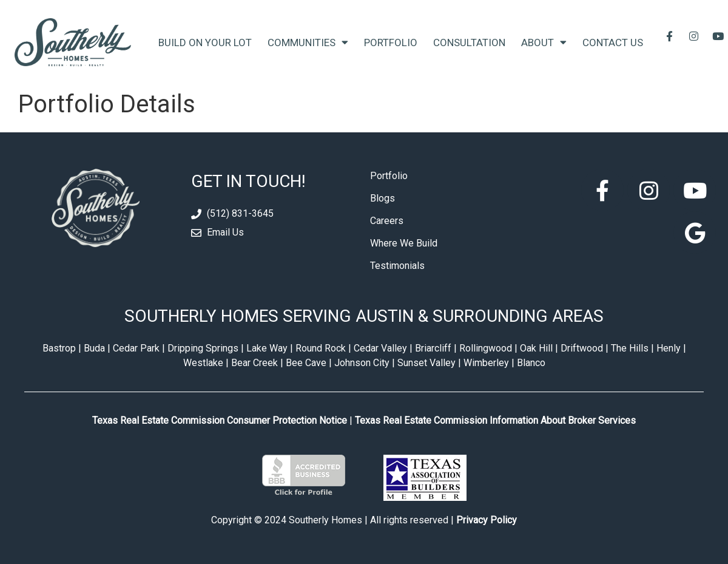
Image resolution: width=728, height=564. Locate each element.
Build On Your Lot (205, 42)
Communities (308, 42)
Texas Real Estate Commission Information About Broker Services (495, 420)
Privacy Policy (487, 520)
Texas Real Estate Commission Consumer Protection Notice (220, 420)
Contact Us (613, 42)
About (544, 42)
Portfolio (391, 42)
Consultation (469, 42)
